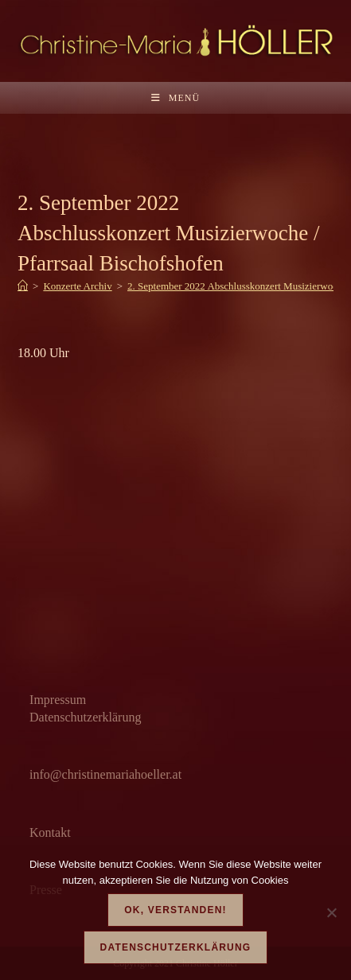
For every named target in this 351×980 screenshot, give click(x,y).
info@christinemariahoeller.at (105, 774)
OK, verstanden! (175, 910)
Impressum (58, 700)
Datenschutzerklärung (85, 717)
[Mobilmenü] (175, 98)
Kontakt (50, 832)
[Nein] (331, 912)
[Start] (23, 286)
